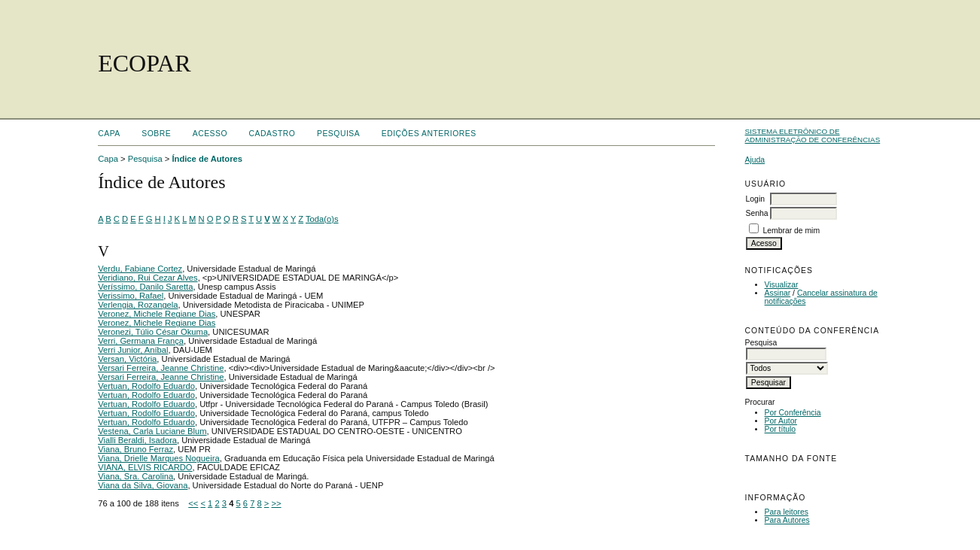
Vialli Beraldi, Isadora (137, 440)
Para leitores (787, 512)
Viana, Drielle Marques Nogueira (158, 458)
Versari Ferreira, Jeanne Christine (161, 368)
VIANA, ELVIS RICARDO (145, 467)
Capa (109, 134)
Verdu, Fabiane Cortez (140, 269)
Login (755, 199)
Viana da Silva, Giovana (143, 485)
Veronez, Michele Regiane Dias (157, 314)
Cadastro (272, 134)
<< (193, 503)
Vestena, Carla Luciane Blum (152, 431)
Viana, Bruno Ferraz (135, 449)
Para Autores (787, 520)
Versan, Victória (127, 359)
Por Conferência (793, 413)
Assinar (778, 293)
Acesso (210, 134)
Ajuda (755, 160)
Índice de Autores (207, 159)
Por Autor (781, 421)
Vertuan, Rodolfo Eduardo (146, 386)
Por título (781, 429)
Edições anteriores (429, 134)
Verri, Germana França (141, 341)
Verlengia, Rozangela (138, 305)
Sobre (156, 134)
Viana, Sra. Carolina (135, 476)
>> (277, 503)
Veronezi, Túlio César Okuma (153, 332)
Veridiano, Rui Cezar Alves (148, 278)
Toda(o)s (322, 219)
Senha (757, 213)
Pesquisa (338, 134)
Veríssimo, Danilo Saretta (145, 287)
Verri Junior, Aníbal (133, 350)
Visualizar (782, 285)
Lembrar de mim (791, 231)
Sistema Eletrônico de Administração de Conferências (813, 135)
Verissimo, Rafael (131, 296)
